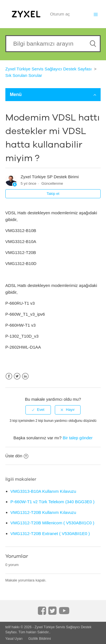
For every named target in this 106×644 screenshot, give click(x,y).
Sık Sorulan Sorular (24, 75)
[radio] (38, 410)
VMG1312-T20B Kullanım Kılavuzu (43, 512)
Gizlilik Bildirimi (40, 639)
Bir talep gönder (78, 438)
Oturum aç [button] (60, 14)
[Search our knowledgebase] (53, 44)
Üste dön (17, 456)
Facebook (9, 376)
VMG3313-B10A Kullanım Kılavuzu (43, 491)
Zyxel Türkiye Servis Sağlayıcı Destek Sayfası (49, 69)
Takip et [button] (53, 194)
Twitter (17, 376)
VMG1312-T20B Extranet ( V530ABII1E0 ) (50, 533)
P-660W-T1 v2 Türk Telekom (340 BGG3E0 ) (53, 502)
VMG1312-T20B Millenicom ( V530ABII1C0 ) (52, 523)
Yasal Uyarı (14, 639)
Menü (53, 94)
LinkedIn (25, 376)
